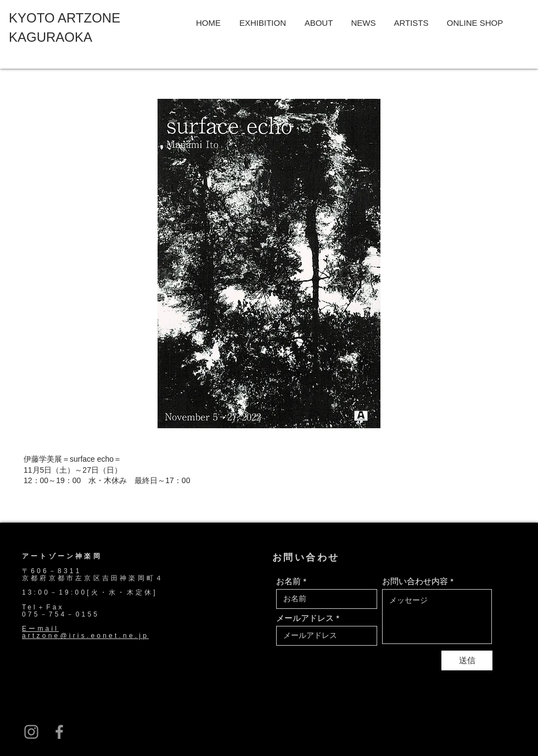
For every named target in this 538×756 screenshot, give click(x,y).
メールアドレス (305, 618)
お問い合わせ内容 (415, 581)
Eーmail (40, 629)
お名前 (288, 581)
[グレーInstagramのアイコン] (31, 732)
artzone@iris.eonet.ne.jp (85, 636)
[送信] (467, 660)
